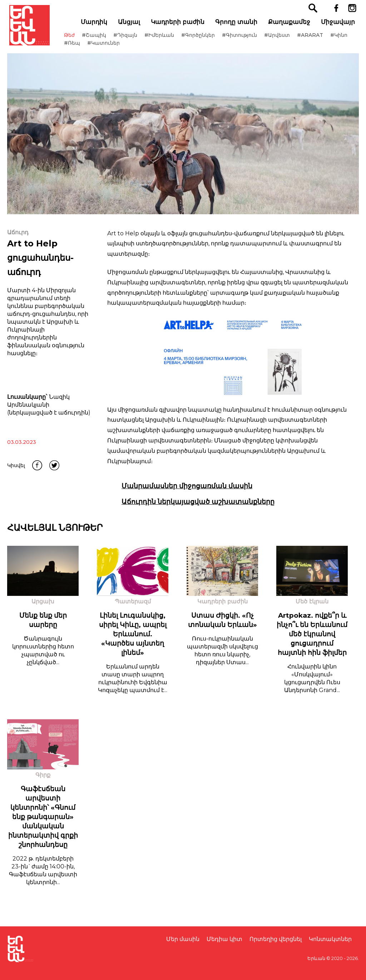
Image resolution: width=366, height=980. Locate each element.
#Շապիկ (102, 39)
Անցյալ (131, 25)
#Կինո (80, 46)
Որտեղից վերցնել (276, 939)
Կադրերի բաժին (180, 25)
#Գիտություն (247, 39)
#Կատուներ (135, 46)
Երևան (316, 958)
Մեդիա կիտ (224, 939)
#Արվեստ (285, 39)
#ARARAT (318, 39)
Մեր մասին (183, 939)
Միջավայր (340, 25)
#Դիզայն (133, 39)
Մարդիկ (96, 25)
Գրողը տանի (238, 25)
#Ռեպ (104, 46)
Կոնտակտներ (330, 939)
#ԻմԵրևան (167, 39)
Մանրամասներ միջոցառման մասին (187, 494)
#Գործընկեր (206, 39)
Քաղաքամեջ (291, 25)
